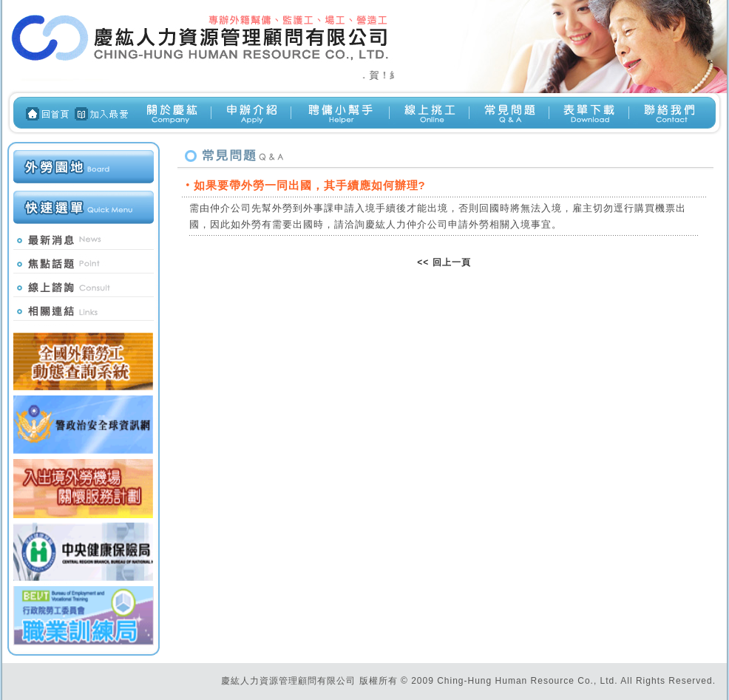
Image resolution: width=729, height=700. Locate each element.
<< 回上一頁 (444, 262)
